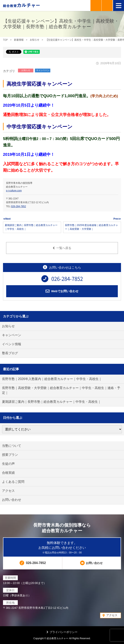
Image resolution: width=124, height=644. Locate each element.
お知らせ (26, 70)
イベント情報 (12, 344)
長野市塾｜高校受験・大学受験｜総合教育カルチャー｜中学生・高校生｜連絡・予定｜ (61, 390)
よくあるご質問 (13, 482)
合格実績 (8, 473)
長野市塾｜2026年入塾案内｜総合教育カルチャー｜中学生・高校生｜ (52, 379)
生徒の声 (8, 464)
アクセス (8, 491)
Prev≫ (117, 219)
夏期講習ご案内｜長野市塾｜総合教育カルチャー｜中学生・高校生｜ (52, 402)
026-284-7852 (18, 206)
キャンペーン (43, 70)
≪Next (7, 219)
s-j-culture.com (14, 191)
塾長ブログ (10, 353)
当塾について (12, 446)
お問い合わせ (12, 500)
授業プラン (10, 455)
